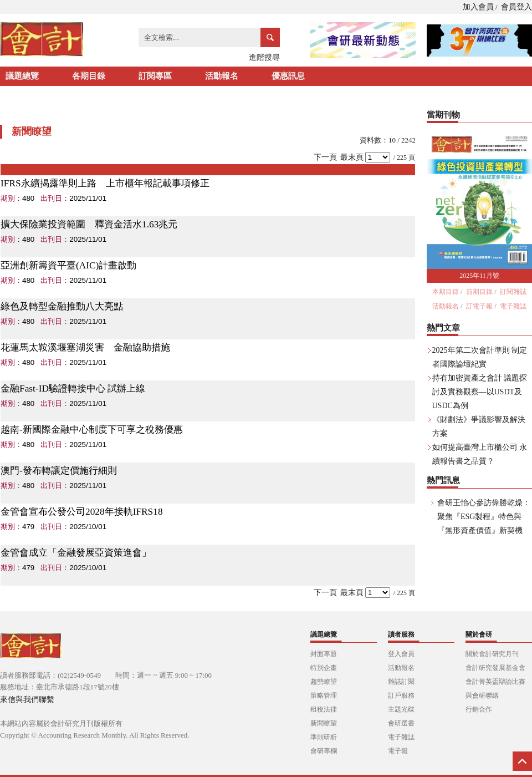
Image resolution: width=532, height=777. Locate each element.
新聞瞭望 (324, 723)
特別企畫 (324, 668)
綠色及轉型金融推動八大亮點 (62, 306)
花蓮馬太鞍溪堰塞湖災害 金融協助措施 (85, 347)
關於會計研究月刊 (492, 654)
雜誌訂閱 (401, 682)
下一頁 (325, 157)
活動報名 (222, 76)
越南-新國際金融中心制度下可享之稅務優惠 (92, 430)
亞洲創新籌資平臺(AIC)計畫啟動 (68, 265)
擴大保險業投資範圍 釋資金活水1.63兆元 (89, 224)
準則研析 (324, 737)
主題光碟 (401, 709)
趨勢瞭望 (324, 682)
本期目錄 (446, 292)
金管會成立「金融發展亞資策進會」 (76, 553)
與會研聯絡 (482, 695)
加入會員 (478, 7)
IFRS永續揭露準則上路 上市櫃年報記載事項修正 (105, 183)
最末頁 (352, 157)
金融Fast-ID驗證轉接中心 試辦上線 (73, 388)
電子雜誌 (513, 306)
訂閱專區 (155, 76)
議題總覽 (22, 76)
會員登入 (516, 7)
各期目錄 (89, 76)
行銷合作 (479, 709)
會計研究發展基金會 (495, 668)
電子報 (398, 751)
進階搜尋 (264, 57)
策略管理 (324, 695)
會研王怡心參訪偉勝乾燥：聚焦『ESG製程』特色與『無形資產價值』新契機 (484, 517)
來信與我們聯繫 (27, 700)
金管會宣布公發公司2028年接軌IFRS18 (82, 512)
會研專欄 (324, 751)
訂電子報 (479, 306)
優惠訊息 (288, 76)
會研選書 (401, 723)
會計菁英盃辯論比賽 (495, 682)
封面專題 (324, 654)
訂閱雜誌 (513, 292)
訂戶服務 (401, 695)
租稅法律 (324, 709)
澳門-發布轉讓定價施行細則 (59, 471)
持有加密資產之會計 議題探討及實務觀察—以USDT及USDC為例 (480, 392)
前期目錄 (479, 292)
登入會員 (401, 654)
